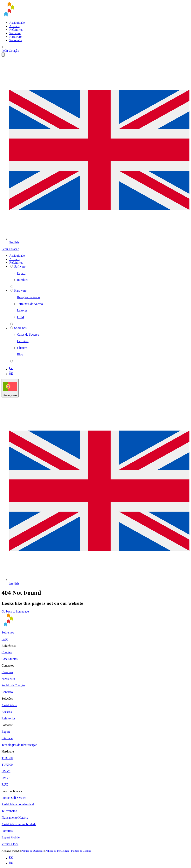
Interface (7, 738)
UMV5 (6, 778)
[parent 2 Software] (12, 287)
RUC (5, 784)
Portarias (7, 831)
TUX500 (7, 758)
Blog (5, 639)
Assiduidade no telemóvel (18, 804)
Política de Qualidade (33, 851)
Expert (6, 732)
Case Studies (10, 659)
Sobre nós (16, 40)
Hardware (15, 37)
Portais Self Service (14, 798)
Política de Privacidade (57, 851)
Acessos (14, 26)
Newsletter (8, 679)
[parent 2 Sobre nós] (12, 361)
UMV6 (6, 771)
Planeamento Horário (15, 818)
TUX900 (7, 765)
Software (15, 33)
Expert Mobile (11, 837)
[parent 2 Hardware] (12, 324)
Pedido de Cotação (13, 685)
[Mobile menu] (4, 47)
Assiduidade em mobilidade (19, 824)
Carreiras (7, 672)
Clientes (7, 652)
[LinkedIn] (11, 374)
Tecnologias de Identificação (19, 745)
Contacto (7, 692)
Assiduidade (17, 23)
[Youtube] (11, 369)
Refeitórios (16, 30)
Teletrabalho (9, 811)
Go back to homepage (15, 611)
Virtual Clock (10, 844)
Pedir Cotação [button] (10, 51)
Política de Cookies (81, 851)
